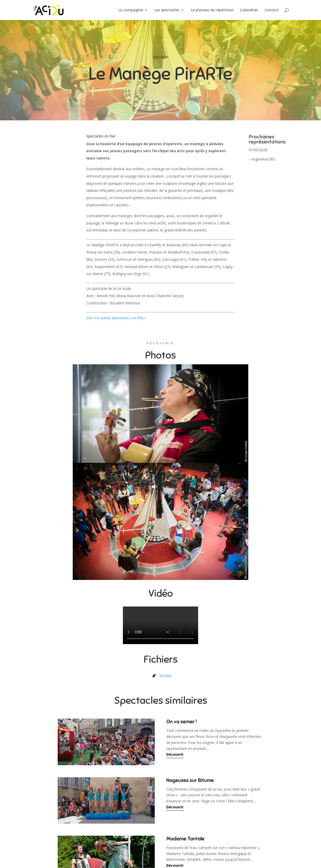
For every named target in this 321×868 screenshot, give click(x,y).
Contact (272, 10)
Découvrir (175, 754)
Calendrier (249, 10)
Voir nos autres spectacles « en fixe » (116, 318)
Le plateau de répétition (212, 10)
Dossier (166, 676)
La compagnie (131, 10)
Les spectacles (167, 10)
